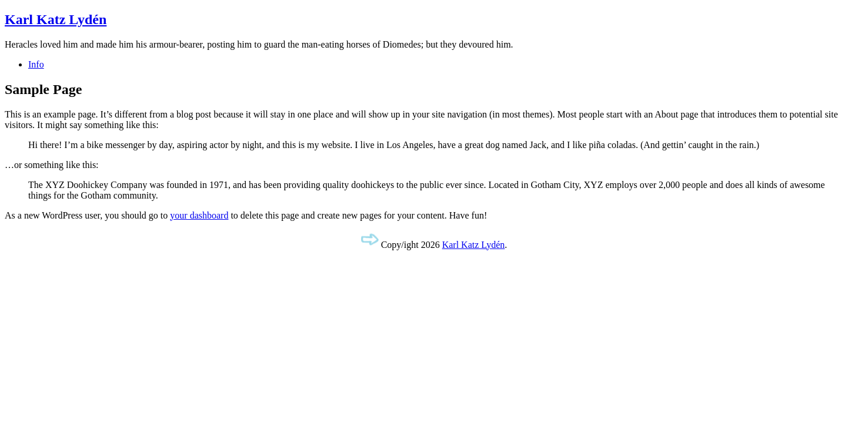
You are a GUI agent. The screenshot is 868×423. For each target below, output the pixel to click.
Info (36, 64)
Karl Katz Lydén (56, 19)
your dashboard (199, 215)
